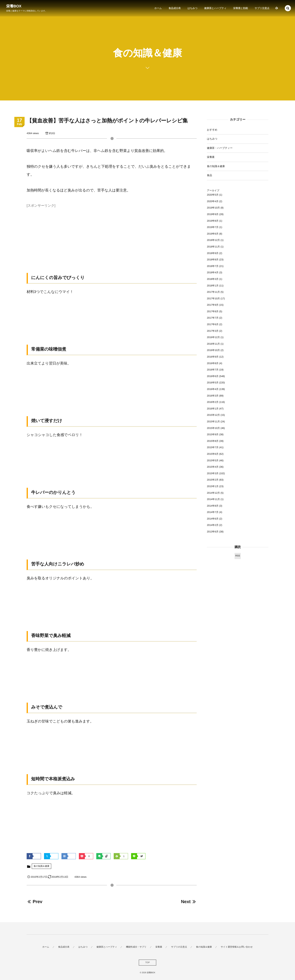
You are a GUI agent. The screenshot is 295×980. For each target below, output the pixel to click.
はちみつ (212, 139)
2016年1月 (213, 409)
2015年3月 (213, 473)
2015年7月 (213, 447)
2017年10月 (213, 299)
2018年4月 (213, 272)
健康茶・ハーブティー (220, 148)
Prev (35, 902)
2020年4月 (213, 201)
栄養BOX (14, 6)
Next (189, 902)
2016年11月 (213, 344)
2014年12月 (213, 493)
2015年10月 (213, 428)
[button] (288, 8)
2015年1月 (213, 486)
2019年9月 (213, 214)
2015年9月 (213, 434)
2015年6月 (213, 454)
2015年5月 (213, 460)
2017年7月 (213, 318)
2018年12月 (213, 240)
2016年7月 (213, 370)
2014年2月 (213, 525)
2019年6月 (213, 234)
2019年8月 (213, 221)
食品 (209, 175)
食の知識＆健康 (41, 866)
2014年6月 (213, 519)
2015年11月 (213, 422)
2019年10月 (213, 208)
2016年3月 (213, 396)
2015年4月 (213, 467)
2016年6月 (213, 376)
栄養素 (211, 157)
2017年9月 (213, 305)
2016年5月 (213, 383)
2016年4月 (213, 389)
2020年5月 (213, 195)
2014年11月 (213, 499)
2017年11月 (213, 292)
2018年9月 (213, 253)
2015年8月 (213, 441)
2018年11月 (213, 247)
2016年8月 (213, 363)
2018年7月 (213, 266)
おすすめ (212, 130)
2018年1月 (213, 286)
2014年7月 (213, 512)
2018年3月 (213, 279)
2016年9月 (213, 357)
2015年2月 (213, 480)
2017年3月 (213, 331)
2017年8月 (213, 311)
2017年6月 (213, 324)
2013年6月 (213, 532)
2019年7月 (213, 227)
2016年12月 (213, 337)
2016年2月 (213, 402)
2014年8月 (213, 506)
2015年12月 (213, 415)
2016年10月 (213, 350)
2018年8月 (213, 260)
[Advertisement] (112, 238)
